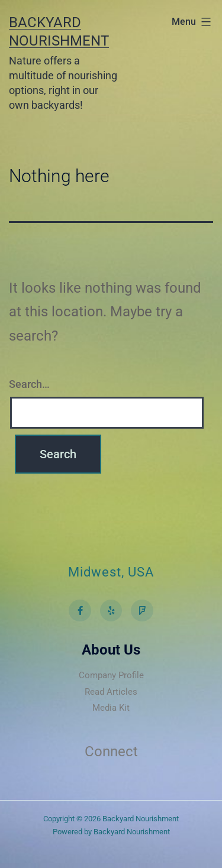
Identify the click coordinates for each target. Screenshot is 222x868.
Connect (111, 752)
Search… (29, 384)
